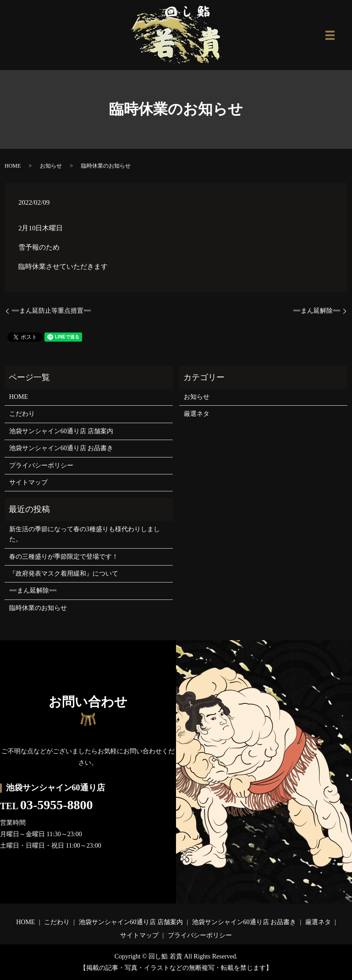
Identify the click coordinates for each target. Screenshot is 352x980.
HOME (13, 166)
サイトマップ (28, 482)
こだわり (22, 414)
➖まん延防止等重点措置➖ (51, 311)
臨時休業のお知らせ (38, 608)
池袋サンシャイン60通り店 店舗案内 (61, 431)
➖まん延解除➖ (317, 311)
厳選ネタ (197, 414)
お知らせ (51, 166)
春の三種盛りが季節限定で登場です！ (64, 557)
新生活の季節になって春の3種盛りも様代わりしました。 (85, 534)
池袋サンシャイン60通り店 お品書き (61, 448)
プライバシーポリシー (41, 465)
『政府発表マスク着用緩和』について (64, 574)
